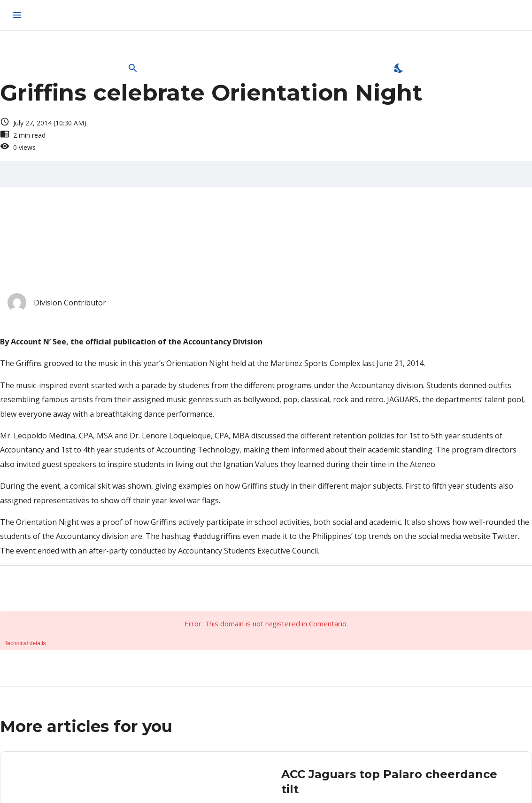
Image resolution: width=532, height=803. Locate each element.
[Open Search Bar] (133, 68)
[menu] (17, 15)
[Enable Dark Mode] (399, 68)
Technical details (25, 643)
